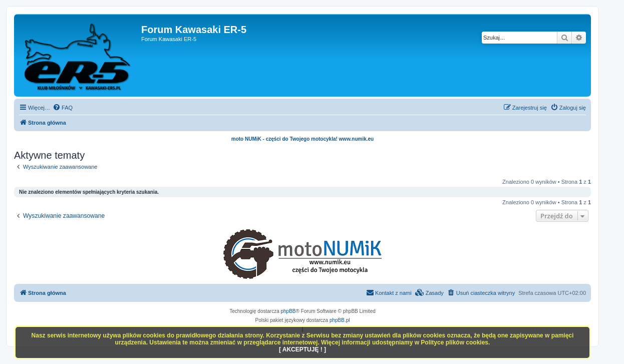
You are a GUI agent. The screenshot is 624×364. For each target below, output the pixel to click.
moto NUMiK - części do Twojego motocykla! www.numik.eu (302, 139)
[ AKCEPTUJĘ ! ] (302, 349)
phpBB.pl (340, 320)
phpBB (288, 311)
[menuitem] (63, 108)
